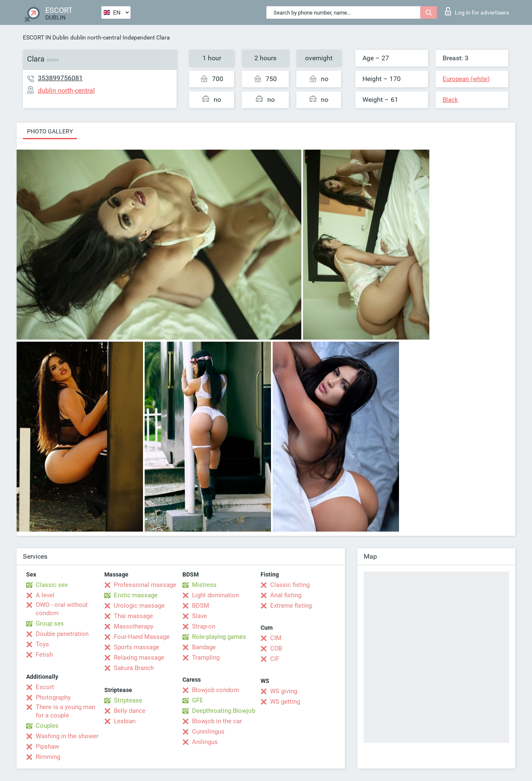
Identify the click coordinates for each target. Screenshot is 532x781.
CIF (275, 659)
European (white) (466, 79)
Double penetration (62, 634)
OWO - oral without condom (62, 609)
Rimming (48, 757)
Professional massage (145, 585)
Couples (47, 726)
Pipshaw (47, 747)
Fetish (44, 655)
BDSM (201, 606)
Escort (45, 687)
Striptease (128, 700)
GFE (198, 700)
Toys (42, 644)
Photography (53, 697)
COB (276, 648)
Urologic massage (139, 606)
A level (45, 595)
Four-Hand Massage (142, 637)
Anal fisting (286, 595)
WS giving (284, 691)
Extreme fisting (291, 606)
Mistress (204, 585)
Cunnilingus (208, 732)
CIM (276, 638)
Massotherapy (134, 626)
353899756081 (60, 78)
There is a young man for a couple (65, 711)
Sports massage (137, 647)
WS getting (285, 702)
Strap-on (204, 626)
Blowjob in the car (217, 721)
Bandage (204, 647)
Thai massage (133, 616)
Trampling (206, 658)
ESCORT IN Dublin (46, 37)
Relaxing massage (139, 658)
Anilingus (205, 742)
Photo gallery (50, 131)
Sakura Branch (134, 668)
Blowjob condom (216, 690)
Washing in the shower (67, 736)
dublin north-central (96, 37)
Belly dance (130, 711)
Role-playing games (219, 637)
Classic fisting (290, 585)
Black (450, 100)
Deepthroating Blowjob (224, 711)
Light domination (216, 595)
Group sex (50, 623)
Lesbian (125, 721)
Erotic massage (136, 595)
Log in (477, 11)
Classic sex (52, 585)
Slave (199, 616)
